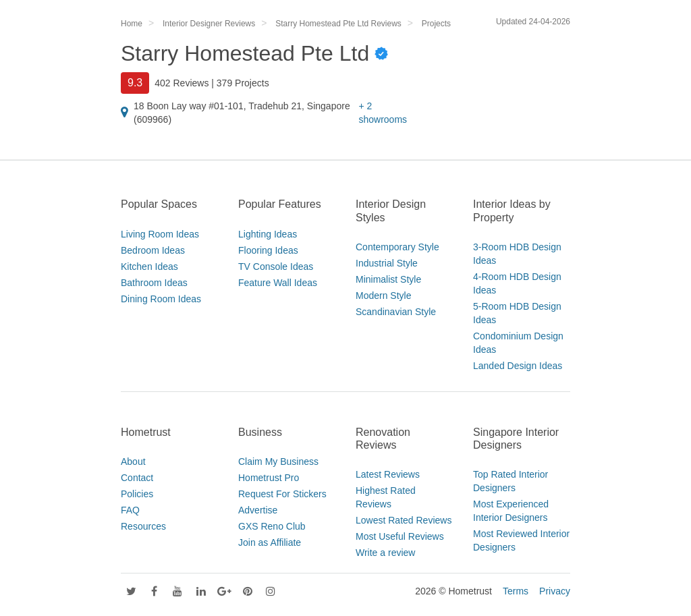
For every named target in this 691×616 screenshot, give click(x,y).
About (133, 461)
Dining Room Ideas (161, 299)
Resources (143, 526)
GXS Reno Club (272, 526)
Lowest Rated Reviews (404, 520)
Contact (137, 478)
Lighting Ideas (268, 234)
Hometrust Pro (269, 478)
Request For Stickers (282, 494)
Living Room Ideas (160, 234)
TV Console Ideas (276, 267)
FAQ (130, 510)
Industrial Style (387, 263)
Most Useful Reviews (400, 536)
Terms (516, 591)
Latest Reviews (388, 474)
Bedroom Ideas (153, 250)
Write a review (385, 553)
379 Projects (243, 83)
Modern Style (383, 296)
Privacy (555, 591)
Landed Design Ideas (518, 366)
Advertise (258, 510)
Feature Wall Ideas (278, 283)
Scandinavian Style (396, 312)
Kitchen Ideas (149, 267)
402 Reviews (182, 83)
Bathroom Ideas (154, 283)
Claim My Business (278, 461)
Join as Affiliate (270, 542)
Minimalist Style (388, 279)
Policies (137, 494)
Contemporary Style (397, 247)
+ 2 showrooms (383, 113)
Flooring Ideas (268, 250)
